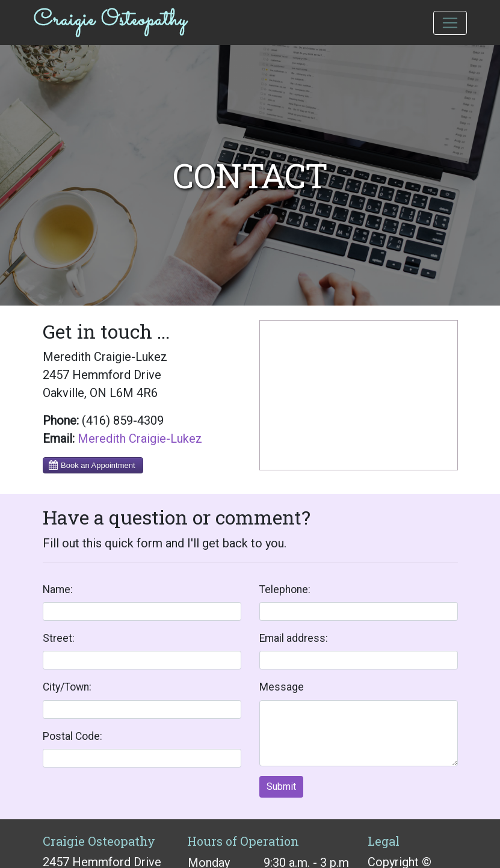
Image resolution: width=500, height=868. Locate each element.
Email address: (294, 638)
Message (282, 687)
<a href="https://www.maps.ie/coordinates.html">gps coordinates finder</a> (359, 395)
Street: (59, 638)
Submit (281, 786)
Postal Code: (73, 736)
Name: (58, 589)
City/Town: (67, 687)
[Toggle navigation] (450, 23)
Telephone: (285, 589)
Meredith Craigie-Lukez (140, 439)
